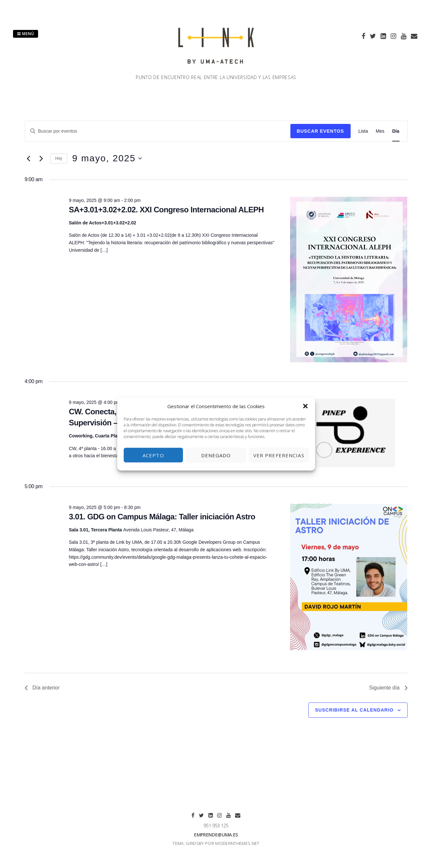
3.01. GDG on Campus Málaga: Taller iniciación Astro (162, 517)
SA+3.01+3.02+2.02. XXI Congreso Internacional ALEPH (166, 210)
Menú (26, 34)
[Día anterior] (29, 158)
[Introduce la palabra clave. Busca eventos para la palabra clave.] (158, 131)
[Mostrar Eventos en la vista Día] (396, 131)
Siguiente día (388, 688)
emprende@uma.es (216, 835)
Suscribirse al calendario (354, 710)
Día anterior (42, 688)
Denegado (216, 455)
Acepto (153, 455)
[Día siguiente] (41, 158)
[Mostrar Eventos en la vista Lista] (363, 131)
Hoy (59, 158)
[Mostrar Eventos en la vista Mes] (380, 131)
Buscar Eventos (321, 131)
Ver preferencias (279, 455)
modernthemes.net (237, 843)
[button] (305, 406)
